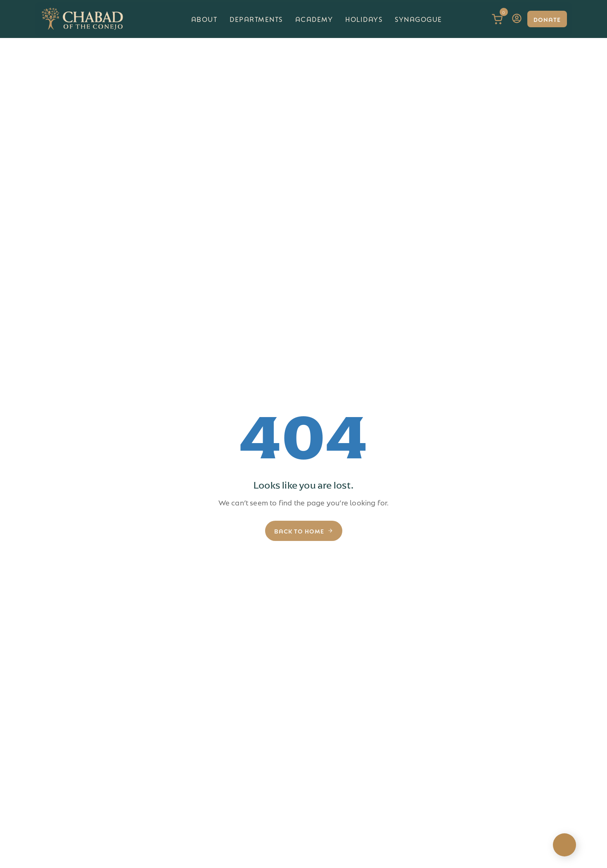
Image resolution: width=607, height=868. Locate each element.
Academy (314, 19)
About (204, 19)
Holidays (364, 19)
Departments (256, 19)
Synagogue (418, 19)
